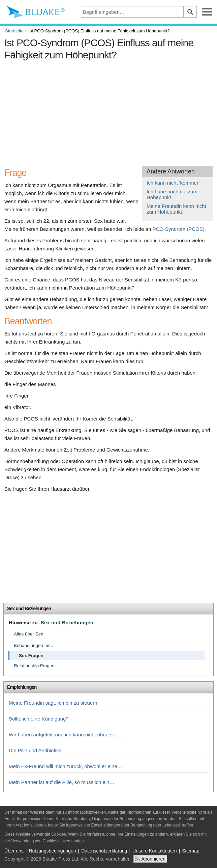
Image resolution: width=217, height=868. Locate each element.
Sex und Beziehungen (29, 608)
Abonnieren (153, 859)
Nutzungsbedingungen (52, 851)
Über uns (14, 851)
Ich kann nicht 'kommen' (174, 183)
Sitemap (191, 851)
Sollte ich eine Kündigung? (39, 719)
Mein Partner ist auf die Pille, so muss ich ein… (61, 782)
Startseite (14, 31)
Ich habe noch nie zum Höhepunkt (172, 194)
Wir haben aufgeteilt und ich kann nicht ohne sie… (65, 735)
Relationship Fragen (34, 666)
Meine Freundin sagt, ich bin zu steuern (53, 703)
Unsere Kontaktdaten (155, 851)
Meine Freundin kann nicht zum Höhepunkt (176, 209)
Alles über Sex (28, 634)
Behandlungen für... (34, 645)
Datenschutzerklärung (104, 851)
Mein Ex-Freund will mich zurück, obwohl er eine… (66, 766)
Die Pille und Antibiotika (35, 750)
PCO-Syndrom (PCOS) (178, 229)
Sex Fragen (31, 656)
